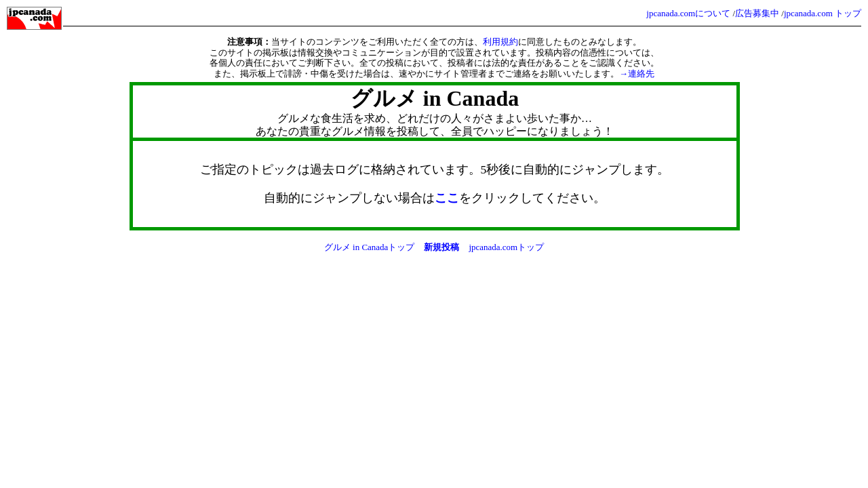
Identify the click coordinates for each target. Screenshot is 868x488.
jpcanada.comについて (688, 13)
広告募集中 (757, 13)
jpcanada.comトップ (506, 247)
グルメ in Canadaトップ (370, 247)
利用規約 (500, 42)
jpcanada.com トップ (823, 13)
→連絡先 (637, 74)
